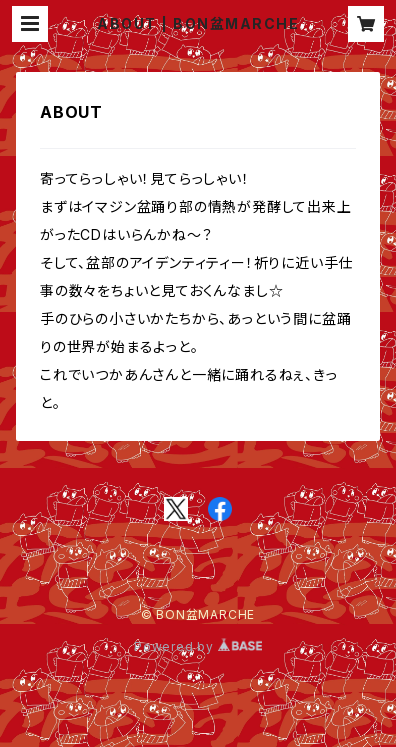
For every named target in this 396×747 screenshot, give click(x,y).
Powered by (198, 646)
